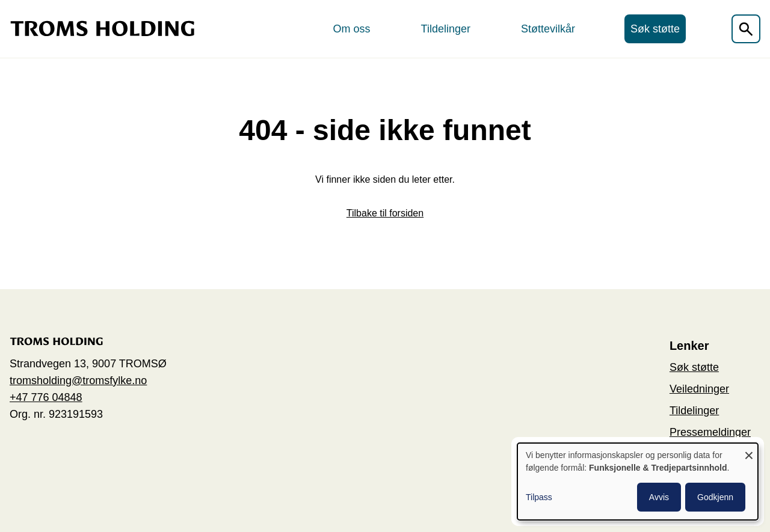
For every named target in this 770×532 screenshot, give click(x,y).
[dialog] (638, 482)
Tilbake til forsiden (385, 213)
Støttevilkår (548, 29)
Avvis (659, 497)
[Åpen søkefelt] (746, 29)
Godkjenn (715, 497)
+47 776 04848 (46, 397)
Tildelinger (446, 29)
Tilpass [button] (539, 497)
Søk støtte (655, 29)
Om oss (352, 29)
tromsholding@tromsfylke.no (78, 381)
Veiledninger (699, 389)
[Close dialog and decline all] (749, 451)
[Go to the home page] (102, 29)
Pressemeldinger (710, 432)
